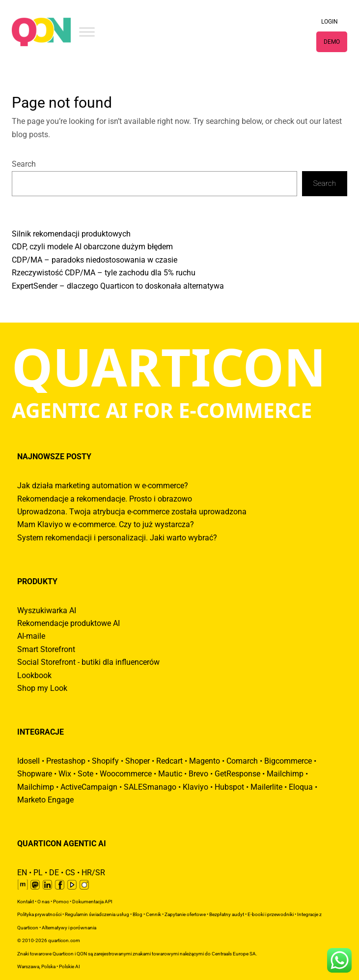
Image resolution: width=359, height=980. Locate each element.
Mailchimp (285, 774)
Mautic (170, 774)
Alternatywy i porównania (69, 928)
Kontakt (26, 902)
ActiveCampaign (89, 787)
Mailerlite (266, 787)
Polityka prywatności (39, 914)
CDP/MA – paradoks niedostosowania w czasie (95, 260)
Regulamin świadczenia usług (97, 914)
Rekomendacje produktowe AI (69, 624)
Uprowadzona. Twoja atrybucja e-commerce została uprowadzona (132, 512)
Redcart (169, 761)
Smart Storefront (46, 650)
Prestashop (66, 761)
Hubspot (229, 787)
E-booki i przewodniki (271, 914)
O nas (43, 902)
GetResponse (237, 774)
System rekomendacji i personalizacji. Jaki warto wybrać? (117, 538)
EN (22, 873)
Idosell (28, 761)
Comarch (242, 761)
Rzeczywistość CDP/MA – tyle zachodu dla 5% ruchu (104, 273)
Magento (205, 761)
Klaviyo (195, 787)
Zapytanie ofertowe (185, 914)
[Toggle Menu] (87, 32)
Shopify (105, 761)
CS (70, 873)
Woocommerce (126, 774)
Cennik (153, 914)
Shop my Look (42, 688)
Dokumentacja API (92, 902)
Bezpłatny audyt (227, 914)
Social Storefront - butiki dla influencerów (88, 662)
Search (24, 164)
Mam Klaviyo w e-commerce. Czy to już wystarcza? (106, 525)
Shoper (138, 761)
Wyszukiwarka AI (47, 611)
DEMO (332, 42)
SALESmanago (150, 787)
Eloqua (301, 787)
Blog (138, 914)
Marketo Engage (45, 800)
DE (54, 873)
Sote (85, 774)
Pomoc (61, 902)
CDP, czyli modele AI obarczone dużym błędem (92, 247)
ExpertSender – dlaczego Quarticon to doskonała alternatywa (118, 286)
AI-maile (31, 636)
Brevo (198, 774)
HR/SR (93, 873)
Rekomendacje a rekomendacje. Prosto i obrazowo (105, 499)
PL (38, 873)
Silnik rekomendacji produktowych (71, 234)
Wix (65, 774)
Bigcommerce (288, 761)
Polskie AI (69, 966)
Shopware (35, 774)
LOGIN (330, 22)
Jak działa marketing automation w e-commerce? (103, 486)
